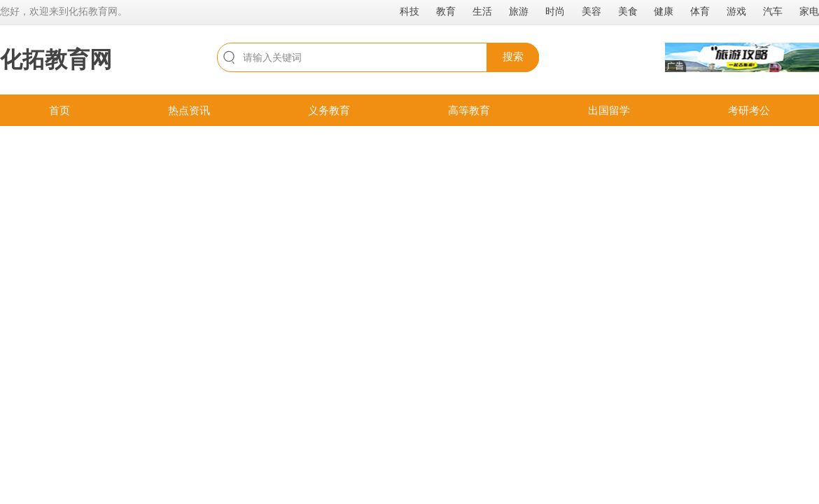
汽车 (773, 11)
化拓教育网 (56, 59)
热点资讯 (189, 110)
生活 (482, 11)
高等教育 (469, 110)
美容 (591, 11)
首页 (59, 110)
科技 (409, 11)
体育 (700, 11)
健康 (664, 11)
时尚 (555, 11)
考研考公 (749, 110)
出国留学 (609, 110)
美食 (628, 11)
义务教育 (329, 110)
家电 (809, 11)
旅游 (519, 11)
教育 (446, 11)
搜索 (513, 56)
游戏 (736, 11)
